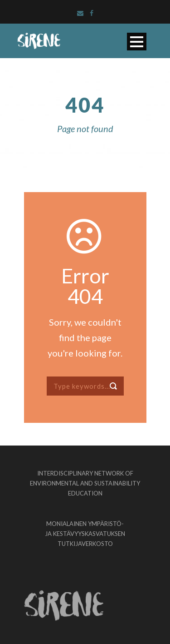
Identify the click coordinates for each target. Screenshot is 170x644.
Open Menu (137, 42)
